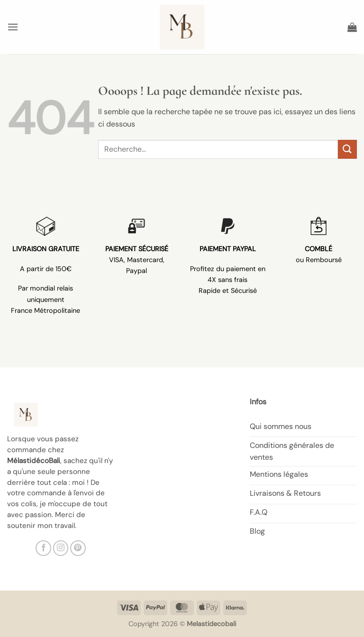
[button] (13, 27)
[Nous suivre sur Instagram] (61, 548)
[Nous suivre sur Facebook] (43, 548)
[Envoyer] (347, 149)
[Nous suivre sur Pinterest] (78, 548)
